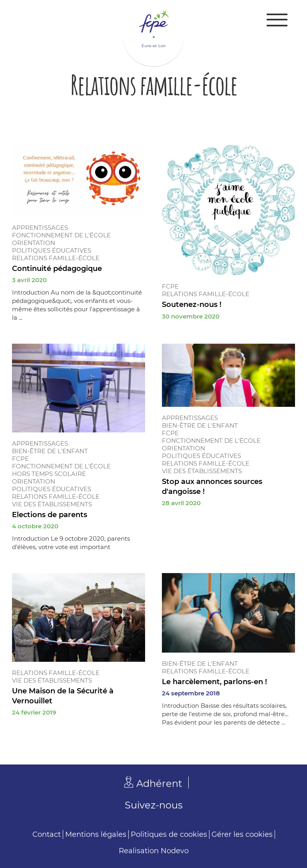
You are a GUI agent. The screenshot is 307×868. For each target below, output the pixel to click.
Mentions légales (96, 834)
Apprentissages (40, 228)
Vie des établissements (52, 504)
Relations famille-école (56, 258)
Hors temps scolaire (49, 474)
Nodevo (175, 851)
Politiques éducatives (52, 250)
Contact (47, 834)
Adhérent (159, 783)
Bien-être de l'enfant (50, 451)
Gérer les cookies (242, 834)
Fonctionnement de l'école (61, 235)
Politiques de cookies (169, 834)
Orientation (34, 243)
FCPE (170, 286)
